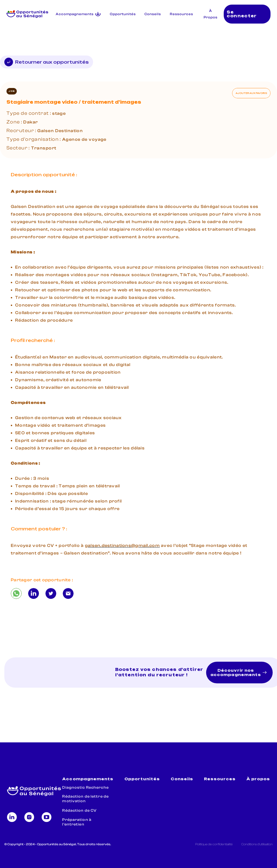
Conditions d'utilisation (257, 844)
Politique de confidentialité (214, 844)
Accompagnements (88, 779)
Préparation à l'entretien (77, 822)
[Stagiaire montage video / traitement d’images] (16, 593)
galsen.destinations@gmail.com (122, 546)
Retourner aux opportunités (47, 62)
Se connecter (242, 14)
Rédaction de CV (79, 811)
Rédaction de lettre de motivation (85, 799)
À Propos (211, 14)
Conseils (153, 14)
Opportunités (123, 14)
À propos (258, 779)
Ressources (182, 14)
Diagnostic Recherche (85, 788)
